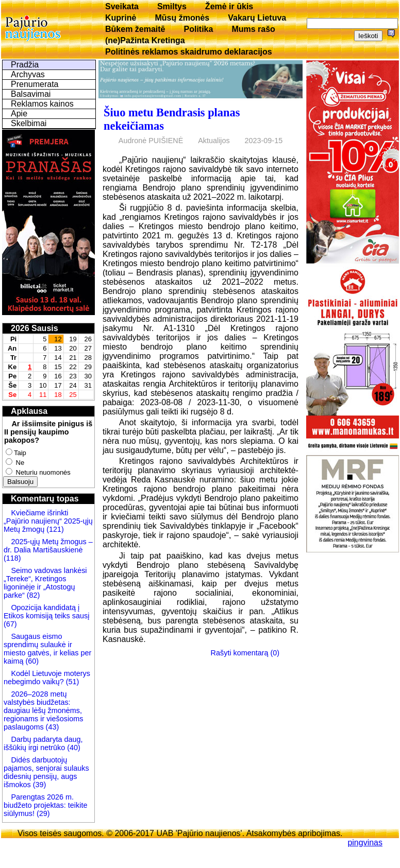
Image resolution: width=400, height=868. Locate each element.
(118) (12, 558)
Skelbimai (29, 123)
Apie (19, 114)
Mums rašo (253, 29)
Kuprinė (121, 18)
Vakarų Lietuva (257, 18)
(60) (31, 661)
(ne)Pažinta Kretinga (145, 40)
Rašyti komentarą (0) (245, 653)
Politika (199, 29)
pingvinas (365, 843)
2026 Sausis (35, 328)
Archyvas (28, 74)
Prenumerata (35, 84)
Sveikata (122, 6)
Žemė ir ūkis (229, 6)
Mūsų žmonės (182, 18)
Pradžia (25, 65)
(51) (72, 682)
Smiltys (172, 6)
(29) (42, 813)
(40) (73, 748)
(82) (34, 595)
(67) (10, 624)
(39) (39, 785)
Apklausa (29, 411)
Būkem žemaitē (135, 29)
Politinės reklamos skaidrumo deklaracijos (189, 52)
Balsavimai (31, 94)
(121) (55, 529)
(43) (52, 727)
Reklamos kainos (42, 104)
